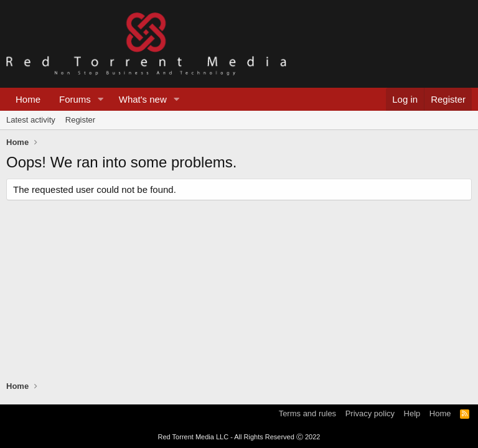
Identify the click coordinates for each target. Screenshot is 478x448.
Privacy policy (370, 413)
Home (28, 99)
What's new (143, 99)
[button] (101, 99)
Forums (75, 99)
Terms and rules (307, 413)
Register (80, 120)
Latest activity (31, 120)
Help (412, 413)
